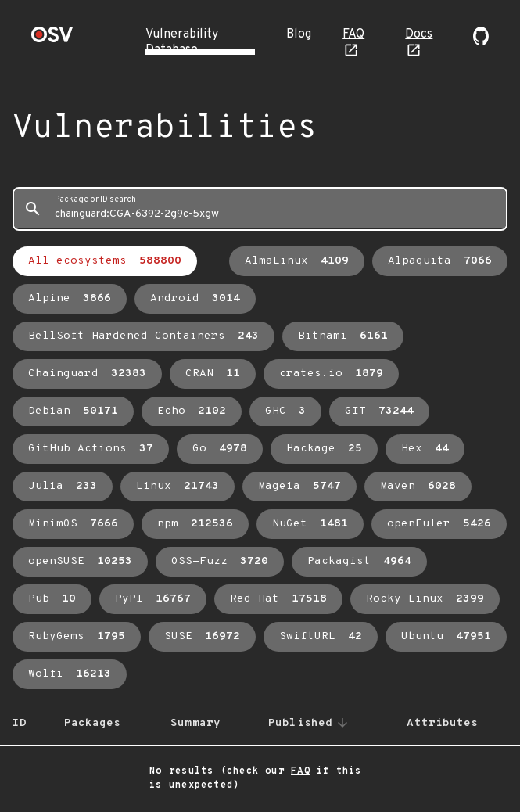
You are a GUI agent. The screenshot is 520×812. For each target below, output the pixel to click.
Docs (419, 34)
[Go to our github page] (481, 42)
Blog (299, 34)
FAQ (353, 34)
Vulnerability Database (182, 42)
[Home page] (52, 40)
